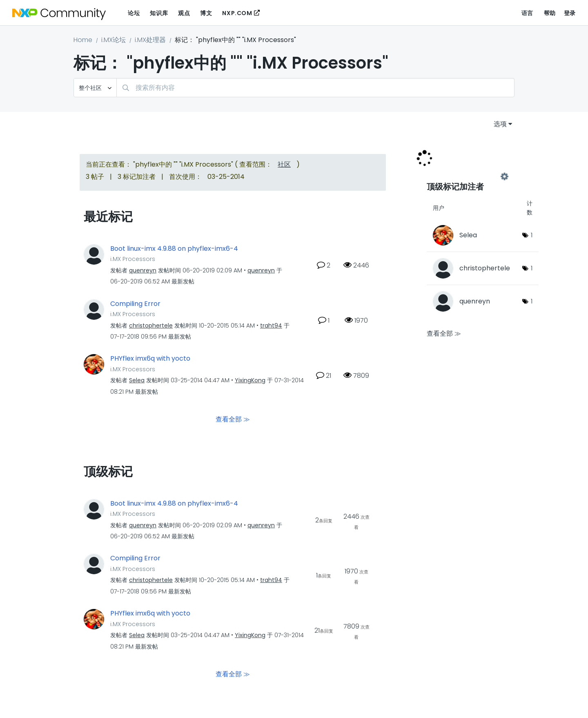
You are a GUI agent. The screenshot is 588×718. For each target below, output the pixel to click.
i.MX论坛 (114, 40)
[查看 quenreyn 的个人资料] (143, 270)
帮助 (550, 13)
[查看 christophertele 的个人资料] (151, 326)
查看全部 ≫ (233, 419)
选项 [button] (500, 124)
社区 (284, 164)
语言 (527, 13)
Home (83, 40)
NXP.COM (237, 13)
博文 (206, 13)
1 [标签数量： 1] (532, 235)
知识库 (159, 13)
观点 (184, 13)
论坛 (134, 13)
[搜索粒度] (95, 88)
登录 (570, 13)
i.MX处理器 (150, 40)
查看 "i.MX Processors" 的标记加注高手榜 (465, 176)
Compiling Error (135, 304)
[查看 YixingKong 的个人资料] (250, 380)
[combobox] (315, 88)
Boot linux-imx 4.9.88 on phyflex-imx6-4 (174, 249)
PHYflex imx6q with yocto (150, 359)
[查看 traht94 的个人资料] (271, 326)
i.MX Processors (133, 259)
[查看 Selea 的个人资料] (137, 380)
